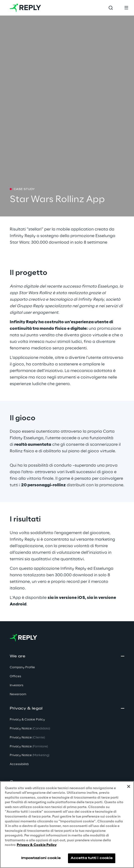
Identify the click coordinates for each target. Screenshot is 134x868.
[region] (67, 825)
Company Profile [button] (22, 667)
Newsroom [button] (18, 694)
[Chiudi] (129, 786)
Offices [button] (15, 676)
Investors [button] (17, 685)
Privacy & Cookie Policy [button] (27, 720)
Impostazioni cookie (41, 858)
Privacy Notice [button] (30, 729)
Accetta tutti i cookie (92, 858)
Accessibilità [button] (19, 764)
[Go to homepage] (25, 8)
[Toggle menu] (126, 8)
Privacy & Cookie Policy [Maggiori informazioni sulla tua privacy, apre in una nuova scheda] (37, 845)
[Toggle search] (111, 8)
